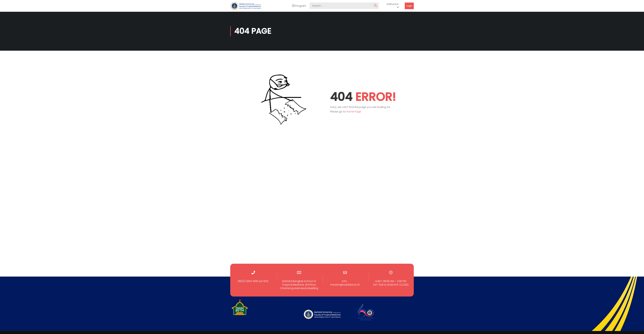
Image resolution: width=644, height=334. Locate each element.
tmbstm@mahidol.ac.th (345, 284)
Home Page (354, 111)
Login (409, 6)
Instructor (393, 4)
